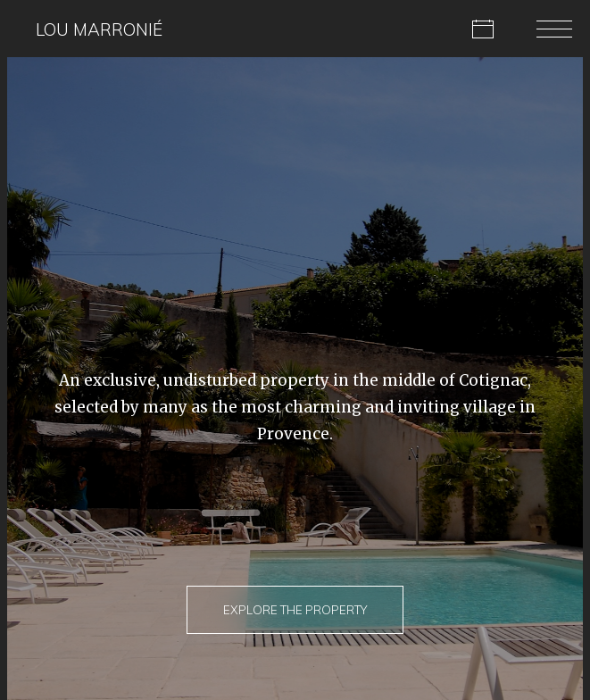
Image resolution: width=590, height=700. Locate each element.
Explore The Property (295, 610)
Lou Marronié (99, 29)
